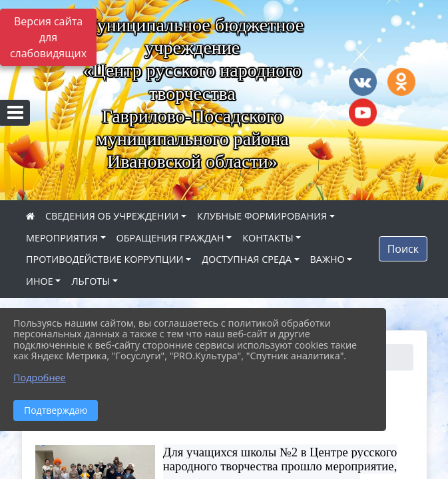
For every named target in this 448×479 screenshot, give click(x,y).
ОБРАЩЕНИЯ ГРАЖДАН (170, 238)
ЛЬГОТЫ (91, 281)
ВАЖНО (328, 259)
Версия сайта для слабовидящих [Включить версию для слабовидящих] (48, 37)
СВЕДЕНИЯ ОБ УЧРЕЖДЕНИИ (112, 216)
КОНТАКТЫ (268, 238)
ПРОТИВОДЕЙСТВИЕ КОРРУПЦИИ (105, 259)
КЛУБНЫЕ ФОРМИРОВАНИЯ (262, 216)
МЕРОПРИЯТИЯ (62, 238)
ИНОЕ (40, 281)
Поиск (403, 249)
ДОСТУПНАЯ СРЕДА (247, 259)
